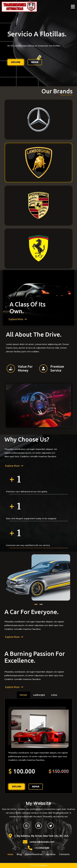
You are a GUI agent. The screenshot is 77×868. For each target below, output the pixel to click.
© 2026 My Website (39, 865)
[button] (36, 604)
